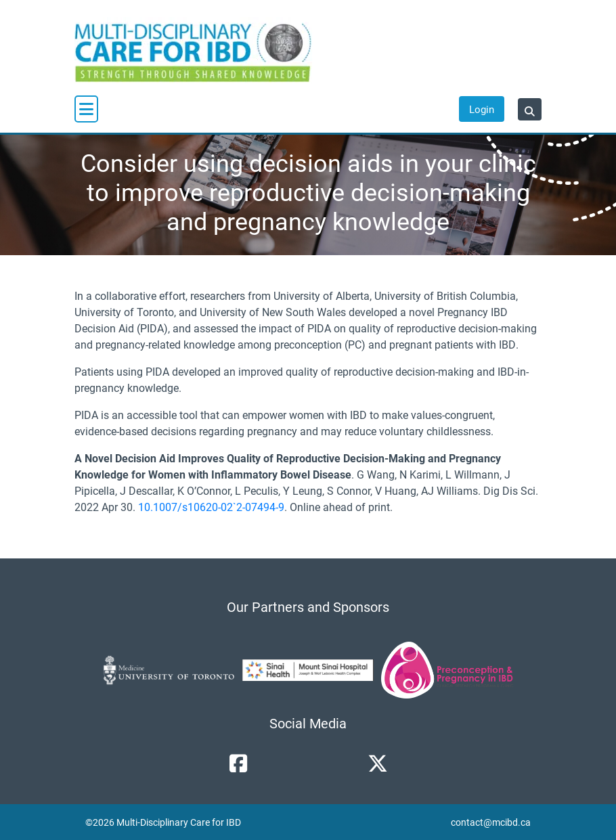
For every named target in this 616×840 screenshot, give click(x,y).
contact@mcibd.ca (491, 822)
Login (482, 109)
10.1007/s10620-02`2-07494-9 (211, 507)
